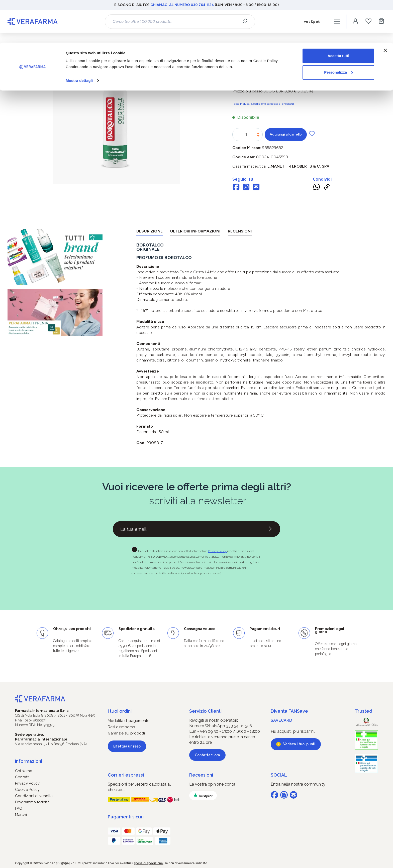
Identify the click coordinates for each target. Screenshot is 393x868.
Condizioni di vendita (34, 796)
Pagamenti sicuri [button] (126, 817)
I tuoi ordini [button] (120, 711)
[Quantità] (246, 135)
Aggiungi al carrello (286, 134)
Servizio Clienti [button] (205, 711)
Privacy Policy (218, 551)
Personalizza (338, 30)
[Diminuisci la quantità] (258, 136)
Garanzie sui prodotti (126, 733)
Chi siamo (24, 771)
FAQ (19, 808)
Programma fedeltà (32, 802)
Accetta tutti (338, 13)
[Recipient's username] (187, 529)
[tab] (150, 232)
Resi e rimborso (121, 727)
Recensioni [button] (201, 775)
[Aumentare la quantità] (258, 133)
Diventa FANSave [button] (289, 711)
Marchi (21, 815)
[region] (116, 125)
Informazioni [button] (29, 761)
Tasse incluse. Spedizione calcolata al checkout (263, 104)
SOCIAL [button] (279, 775)
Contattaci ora (207, 755)
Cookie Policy (27, 790)
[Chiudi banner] (385, 8)
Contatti (22, 777)
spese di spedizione (148, 863)
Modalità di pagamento (129, 721)
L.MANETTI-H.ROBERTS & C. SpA (298, 166)
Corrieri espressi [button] (126, 775)
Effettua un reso (127, 746)
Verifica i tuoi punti (299, 744)
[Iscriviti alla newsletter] (270, 529)
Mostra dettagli (79, 38)
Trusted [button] (363, 711)
